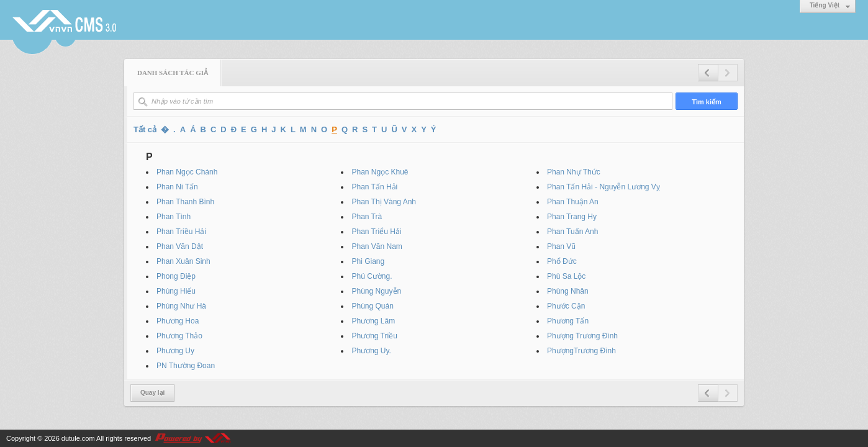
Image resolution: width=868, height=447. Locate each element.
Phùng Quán (372, 306)
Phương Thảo (179, 336)
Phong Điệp (176, 276)
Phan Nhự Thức (574, 172)
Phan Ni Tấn (177, 187)
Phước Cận (566, 306)
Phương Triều (374, 336)
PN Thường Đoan (186, 366)
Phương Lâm (373, 321)
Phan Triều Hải (181, 232)
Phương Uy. (371, 351)
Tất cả (145, 129)
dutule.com (78, 438)
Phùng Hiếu (176, 291)
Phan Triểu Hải (376, 232)
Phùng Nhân (568, 291)
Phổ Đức (562, 261)
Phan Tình (174, 217)
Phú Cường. (372, 276)
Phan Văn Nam (377, 246)
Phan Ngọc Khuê (380, 172)
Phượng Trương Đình (582, 336)
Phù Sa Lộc (566, 276)
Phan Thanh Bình (185, 202)
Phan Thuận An (573, 202)
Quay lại (152, 393)
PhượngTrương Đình (581, 351)
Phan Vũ (561, 246)
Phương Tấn (568, 321)
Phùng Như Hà (181, 306)
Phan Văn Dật (180, 246)
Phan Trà (367, 217)
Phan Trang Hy (572, 217)
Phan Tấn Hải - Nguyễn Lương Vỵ (604, 187)
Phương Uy (175, 351)
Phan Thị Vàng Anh (384, 202)
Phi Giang (368, 261)
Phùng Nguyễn (376, 291)
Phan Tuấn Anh (572, 232)
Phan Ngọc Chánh (187, 172)
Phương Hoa (178, 321)
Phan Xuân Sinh (183, 261)
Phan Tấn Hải (374, 187)
